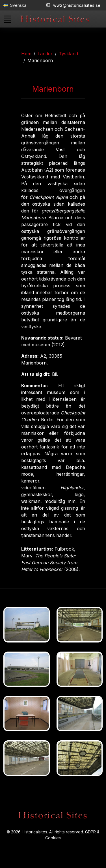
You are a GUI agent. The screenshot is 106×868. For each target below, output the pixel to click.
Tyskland (68, 54)
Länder (45, 54)
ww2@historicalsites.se (73, 5)
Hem (26, 54)
